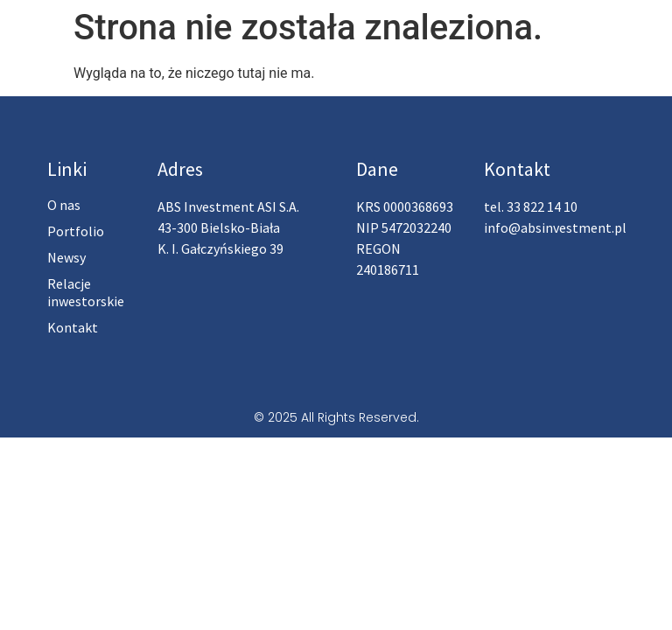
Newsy (66, 257)
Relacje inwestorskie (86, 292)
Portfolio (76, 231)
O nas (64, 205)
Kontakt (73, 327)
